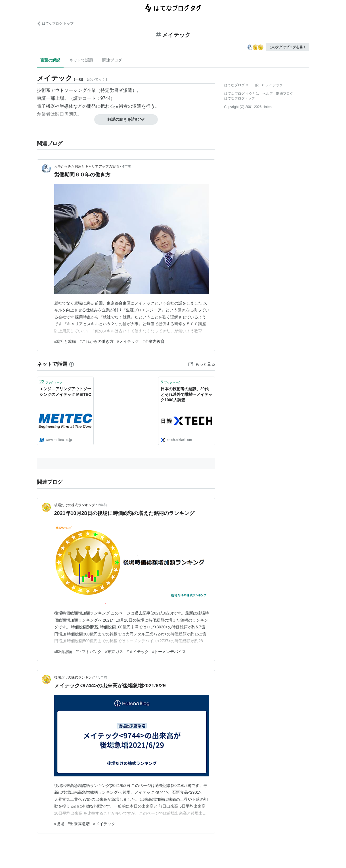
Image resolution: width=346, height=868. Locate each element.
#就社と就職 (65, 341)
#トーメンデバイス (169, 652)
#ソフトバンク (89, 652)
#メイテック (128, 341)
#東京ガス (114, 652)
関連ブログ (112, 60)
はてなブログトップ (240, 98)
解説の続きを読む (126, 119)
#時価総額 (63, 652)
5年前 (103, 505)
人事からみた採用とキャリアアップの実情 (87, 166)
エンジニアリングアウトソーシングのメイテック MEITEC (65, 392)
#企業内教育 (154, 341)
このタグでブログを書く (288, 47)
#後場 (59, 824)
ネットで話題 (81, 60)
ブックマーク (51, 382)
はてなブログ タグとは (242, 94)
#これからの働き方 (97, 341)
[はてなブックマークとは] (72, 364)
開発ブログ (285, 94)
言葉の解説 (50, 60)
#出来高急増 (79, 824)
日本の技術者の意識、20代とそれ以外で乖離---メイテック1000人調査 (186, 394)
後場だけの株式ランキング (75, 505)
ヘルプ (268, 94)
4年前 (127, 166)
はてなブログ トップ (55, 24)
